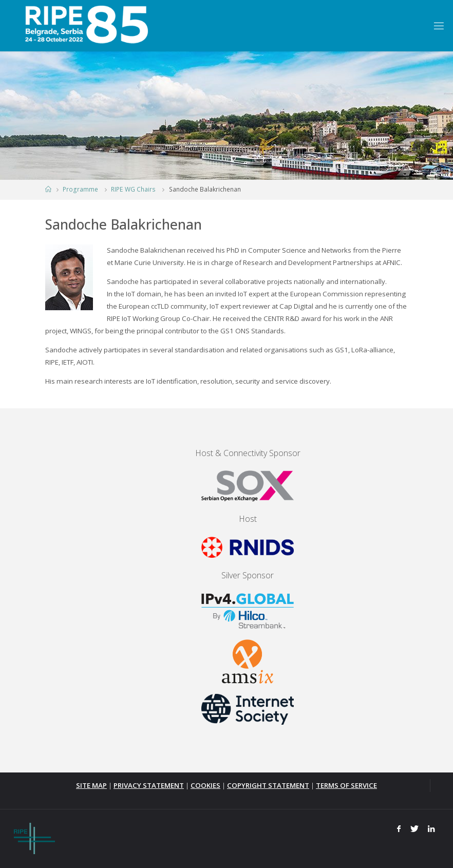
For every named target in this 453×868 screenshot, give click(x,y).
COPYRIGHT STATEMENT (268, 785)
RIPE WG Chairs (133, 189)
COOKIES (205, 785)
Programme (80, 189)
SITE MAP (91, 785)
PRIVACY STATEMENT (149, 785)
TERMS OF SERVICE (346, 785)
